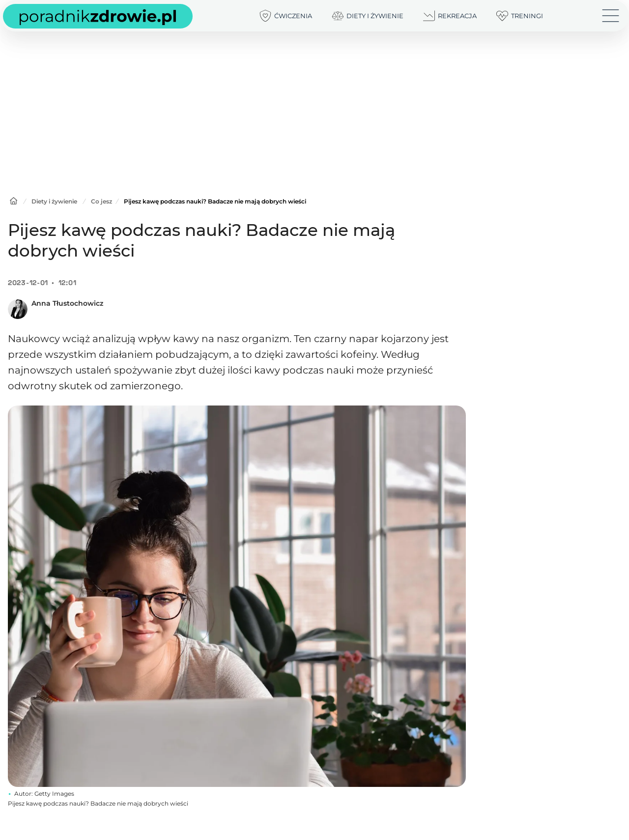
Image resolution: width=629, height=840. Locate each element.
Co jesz (101, 201)
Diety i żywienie (54, 201)
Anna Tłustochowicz (67, 303)
